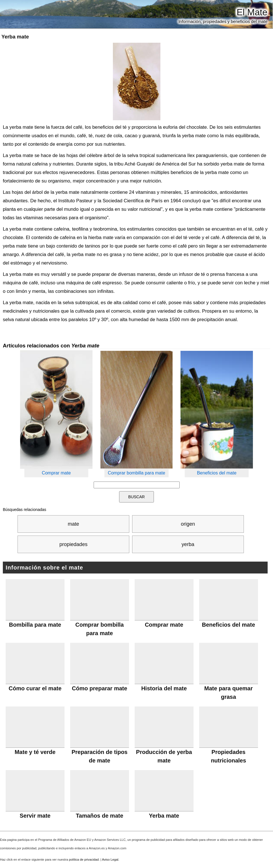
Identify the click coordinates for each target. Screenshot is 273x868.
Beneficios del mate (217, 473)
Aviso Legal (110, 860)
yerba (188, 544)
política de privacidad (84, 860)
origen (188, 524)
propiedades (73, 544)
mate (74, 524)
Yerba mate (15, 37)
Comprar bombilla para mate (136, 473)
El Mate (252, 12)
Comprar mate (56, 473)
